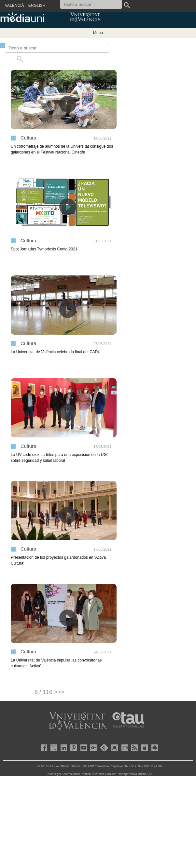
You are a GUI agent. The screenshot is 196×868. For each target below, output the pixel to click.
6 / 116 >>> (49, 692)
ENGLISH (37, 6)
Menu (98, 33)
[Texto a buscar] (57, 48)
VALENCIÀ (14, 6)
